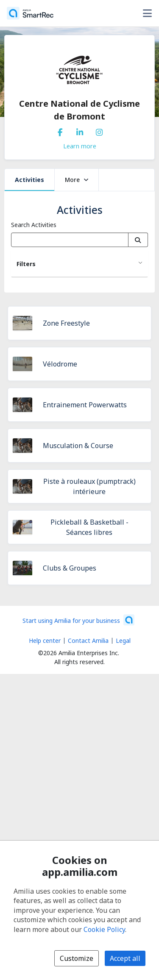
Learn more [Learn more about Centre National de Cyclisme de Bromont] (80, 146)
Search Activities (34, 225)
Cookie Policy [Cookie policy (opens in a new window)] (104, 929)
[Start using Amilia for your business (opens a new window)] (78, 620)
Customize (77, 958)
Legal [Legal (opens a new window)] (123, 641)
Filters (26, 264)
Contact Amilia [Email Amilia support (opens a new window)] (88, 641)
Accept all (125, 958)
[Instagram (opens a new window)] (99, 131)
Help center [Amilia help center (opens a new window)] (45, 641)
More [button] (77, 180)
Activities (29, 180)
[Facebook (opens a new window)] (60, 131)
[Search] (138, 240)
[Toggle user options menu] (147, 13)
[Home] (30, 13)
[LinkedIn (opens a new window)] (80, 131)
